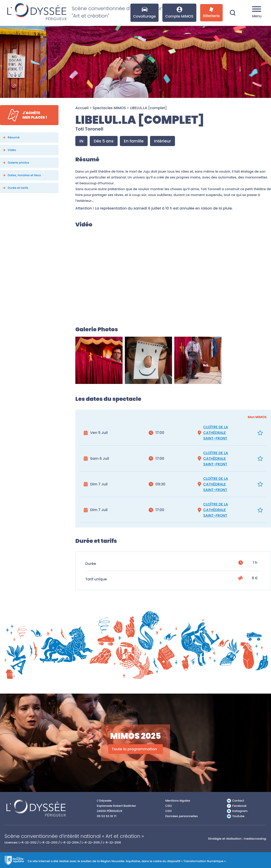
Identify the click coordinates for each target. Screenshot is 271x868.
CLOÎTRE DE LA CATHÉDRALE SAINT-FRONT (216, 433)
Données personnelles (182, 816)
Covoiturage (144, 13)
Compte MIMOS (179, 13)
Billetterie (212, 13)
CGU (169, 806)
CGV (169, 811)
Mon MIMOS (257, 417)
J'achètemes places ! (35, 115)
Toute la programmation (134, 749)
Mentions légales (178, 801)
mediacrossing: (255, 839)
